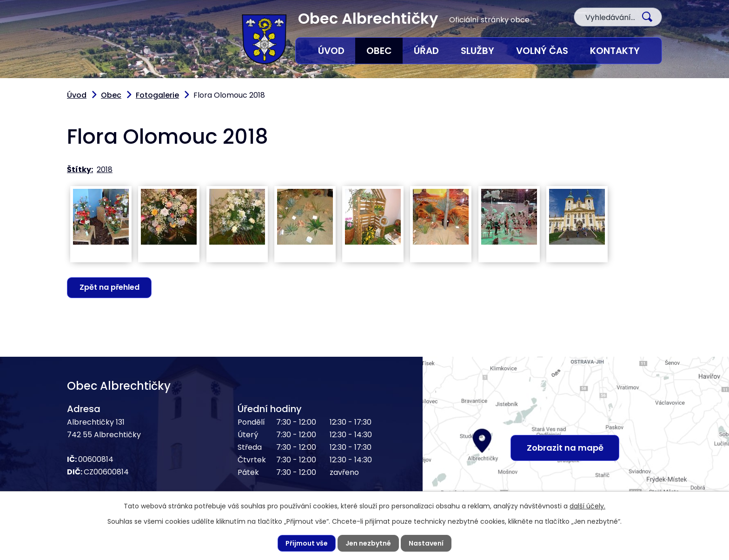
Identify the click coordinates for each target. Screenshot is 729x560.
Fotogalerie (157, 95)
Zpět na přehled (109, 287)
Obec (379, 51)
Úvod (331, 51)
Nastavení (426, 543)
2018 (105, 170)
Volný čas (542, 51)
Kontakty (615, 51)
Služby (477, 51)
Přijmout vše (307, 543)
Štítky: (80, 170)
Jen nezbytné (368, 543)
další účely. (587, 506)
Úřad (426, 51)
